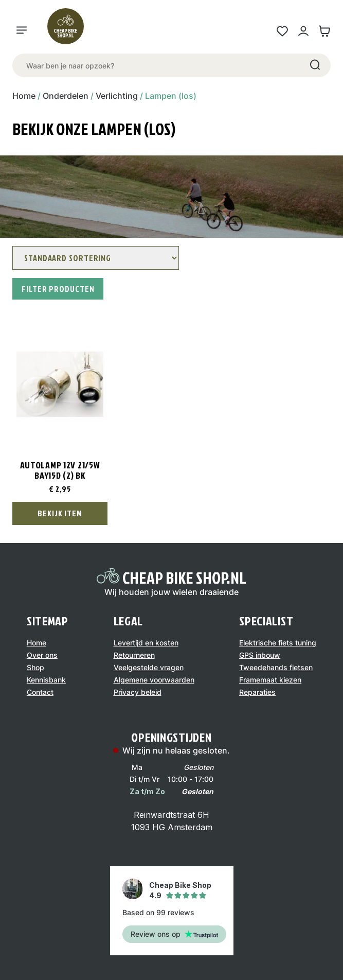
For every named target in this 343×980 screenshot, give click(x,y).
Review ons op (174, 934)
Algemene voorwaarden (154, 680)
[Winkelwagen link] (324, 31)
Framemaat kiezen (270, 680)
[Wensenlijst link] (282, 31)
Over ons (42, 655)
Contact (40, 692)
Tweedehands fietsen (276, 667)
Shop (35, 667)
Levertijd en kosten (146, 643)
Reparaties (257, 692)
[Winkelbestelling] (96, 258)
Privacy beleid (138, 692)
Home (24, 96)
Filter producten (58, 289)
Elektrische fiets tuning (278, 643)
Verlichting (117, 96)
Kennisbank (46, 680)
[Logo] (70, 31)
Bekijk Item (60, 513)
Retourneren (134, 655)
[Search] (314, 65)
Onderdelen (66, 96)
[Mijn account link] (303, 31)
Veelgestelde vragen (149, 667)
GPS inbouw (260, 655)
